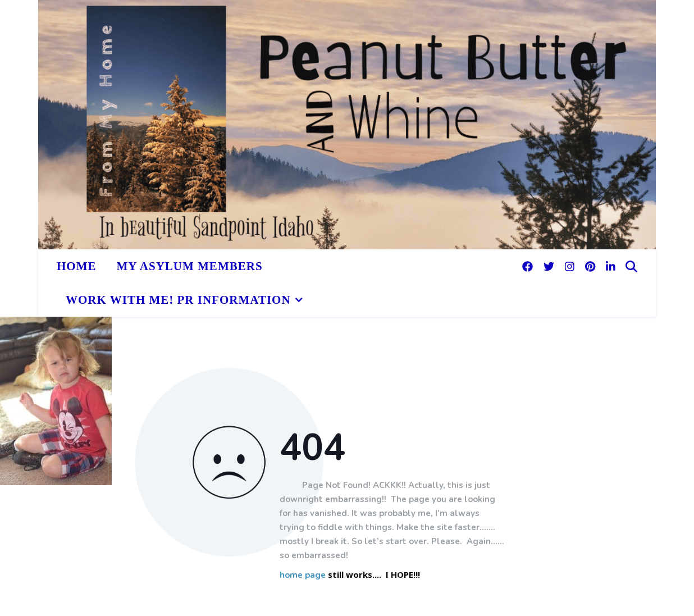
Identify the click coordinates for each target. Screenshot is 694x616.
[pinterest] (592, 266)
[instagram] (571, 266)
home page (303, 576)
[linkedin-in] (611, 266)
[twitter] (550, 266)
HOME (77, 266)
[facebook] (529, 266)
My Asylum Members (190, 266)
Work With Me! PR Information (178, 300)
